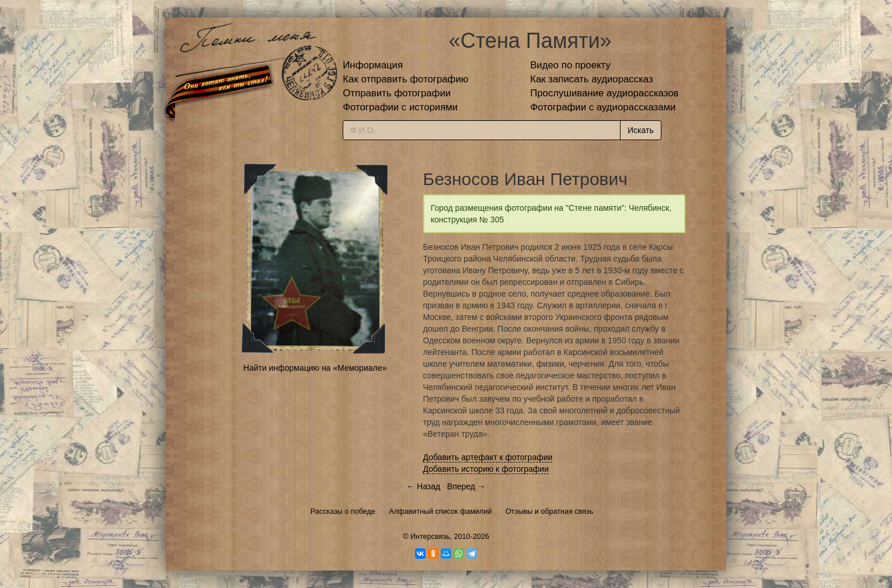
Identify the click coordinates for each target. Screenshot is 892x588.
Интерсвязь (430, 537)
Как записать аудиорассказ (592, 79)
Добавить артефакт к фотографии (488, 457)
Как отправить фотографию (405, 79)
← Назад (423, 486)
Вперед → (466, 486)
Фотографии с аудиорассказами (603, 107)
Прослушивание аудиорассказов (604, 93)
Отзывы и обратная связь (549, 512)
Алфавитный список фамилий (440, 512)
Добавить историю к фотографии (486, 469)
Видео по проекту (570, 65)
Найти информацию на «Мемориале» (315, 368)
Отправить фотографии (397, 93)
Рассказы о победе (343, 512)
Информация (373, 65)
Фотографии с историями (400, 107)
